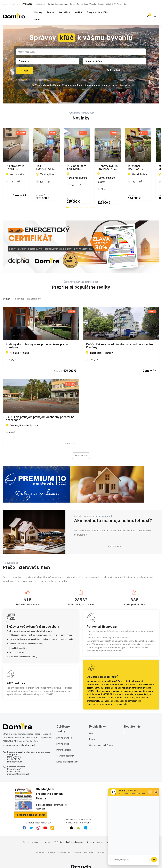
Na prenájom (34, 291)
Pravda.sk (101, 690)
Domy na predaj (64, 742)
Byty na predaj (63, 736)
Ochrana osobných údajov (101, 737)
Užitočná (109, 4)
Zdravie (80, 4)
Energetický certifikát (97, 12)
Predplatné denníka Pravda (31, 807)
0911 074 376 (14, 751)
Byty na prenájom (64, 730)
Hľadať (25, 71)
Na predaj (19, 291)
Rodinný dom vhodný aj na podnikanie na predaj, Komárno (37, 338)
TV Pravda (118, 4)
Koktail (73, 4)
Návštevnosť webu (95, 834)
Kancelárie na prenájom (67, 754)
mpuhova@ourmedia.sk (18, 766)
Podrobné (113, 70)
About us (40, 844)
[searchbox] (81, 52)
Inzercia (47, 834)
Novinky (38, 12)
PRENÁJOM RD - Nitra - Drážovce (27, 166)
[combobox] (81, 52)
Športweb (59, 4)
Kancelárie (64, 12)
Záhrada (101, 4)
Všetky (6, 291)
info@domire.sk (15, 754)
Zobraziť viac (81, 448)
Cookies (101, 844)
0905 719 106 (14, 764)
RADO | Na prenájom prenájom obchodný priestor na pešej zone (40, 410)
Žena (86, 4)
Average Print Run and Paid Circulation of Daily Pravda (70, 844)
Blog (126, 4)
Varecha (93, 4)
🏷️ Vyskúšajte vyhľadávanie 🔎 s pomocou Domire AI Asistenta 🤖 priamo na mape (75, 85)
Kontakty (36, 834)
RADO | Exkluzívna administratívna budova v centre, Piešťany (120, 338)
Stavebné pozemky (65, 748)
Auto (66, 4)
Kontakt (93, 731)
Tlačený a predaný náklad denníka (69, 834)
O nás (37, 20)
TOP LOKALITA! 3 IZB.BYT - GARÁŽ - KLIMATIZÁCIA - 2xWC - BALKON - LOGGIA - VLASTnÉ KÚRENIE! (121, 167)
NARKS (78, 12)
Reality (50, 12)
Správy (51, 4)
